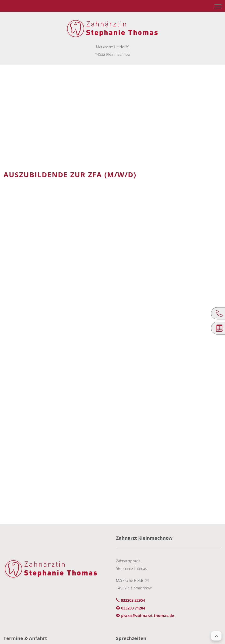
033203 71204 (133, 608)
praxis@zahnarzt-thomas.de (148, 616)
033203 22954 (133, 600)
